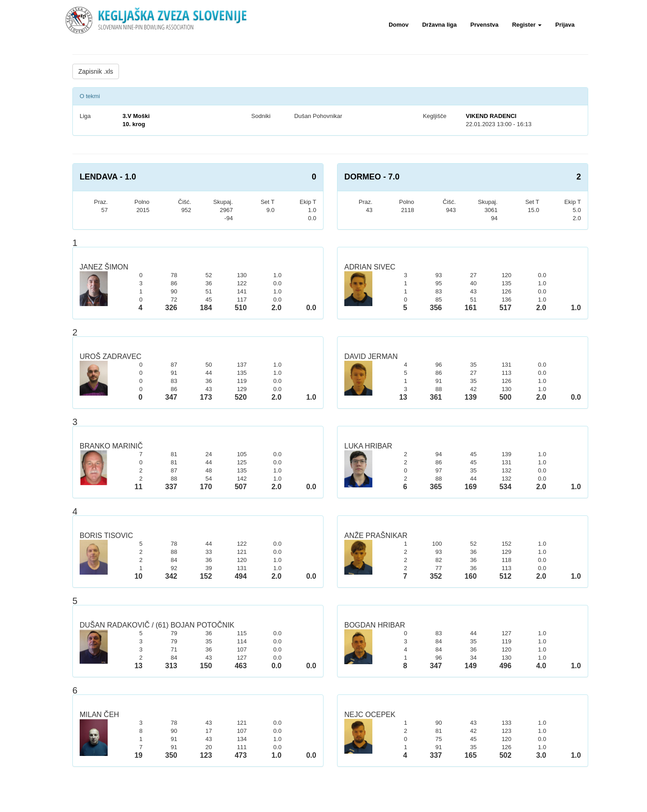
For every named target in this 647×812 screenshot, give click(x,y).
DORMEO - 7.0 (372, 177)
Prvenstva (485, 25)
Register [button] (527, 25)
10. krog (134, 124)
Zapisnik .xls (96, 71)
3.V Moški (136, 116)
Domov (399, 25)
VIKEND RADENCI (491, 116)
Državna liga (440, 25)
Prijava (565, 25)
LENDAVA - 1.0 (108, 177)
